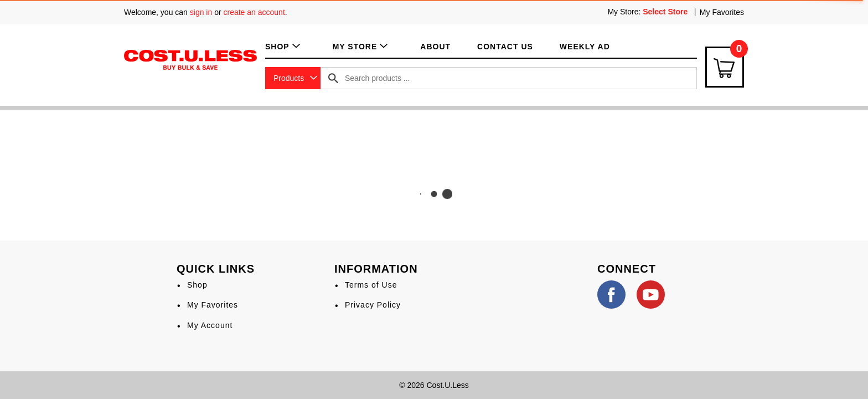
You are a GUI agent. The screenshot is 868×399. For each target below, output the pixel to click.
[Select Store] (666, 12)
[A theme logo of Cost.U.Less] (190, 59)
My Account (210, 325)
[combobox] (293, 78)
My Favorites (722, 12)
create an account (254, 12)
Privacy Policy (373, 305)
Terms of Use (371, 285)
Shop (197, 285)
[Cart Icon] (725, 67)
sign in (201, 12)
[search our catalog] (333, 78)
